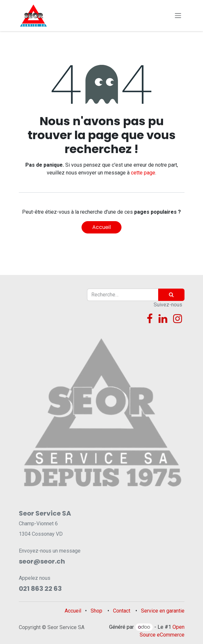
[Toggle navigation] (178, 16)
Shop (96, 611)
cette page (143, 173)
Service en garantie (163, 611)
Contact (122, 611)
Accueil (101, 227)
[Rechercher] (171, 295)
